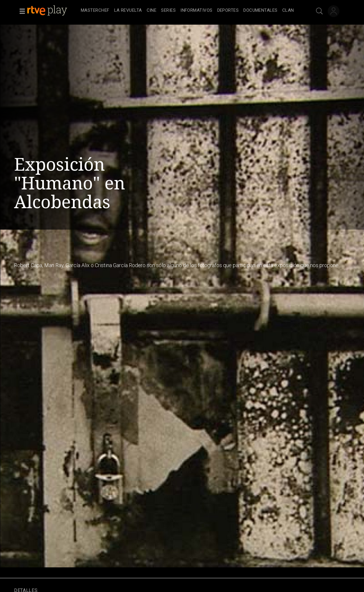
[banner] (53, 11)
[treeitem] (95, 11)
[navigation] (188, 11)
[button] (20, 11)
